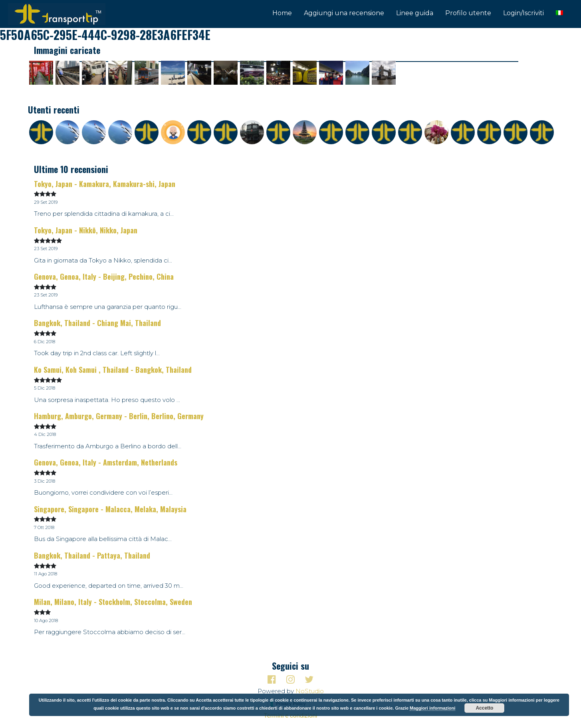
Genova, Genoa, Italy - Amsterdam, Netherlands (106, 462)
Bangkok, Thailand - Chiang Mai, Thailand (97, 323)
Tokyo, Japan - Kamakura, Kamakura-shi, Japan (105, 184)
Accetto (484, 708)
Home (282, 13)
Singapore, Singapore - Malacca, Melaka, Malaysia (110, 509)
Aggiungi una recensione (344, 13)
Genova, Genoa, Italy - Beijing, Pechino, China (104, 276)
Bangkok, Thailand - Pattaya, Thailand (92, 555)
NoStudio (310, 691)
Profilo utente (468, 13)
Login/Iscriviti (523, 13)
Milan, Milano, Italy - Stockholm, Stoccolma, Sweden (113, 602)
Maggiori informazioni (432, 708)
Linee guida (415, 13)
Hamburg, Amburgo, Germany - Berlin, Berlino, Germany (119, 416)
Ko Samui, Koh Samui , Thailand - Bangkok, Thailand (113, 370)
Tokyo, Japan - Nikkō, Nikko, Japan (86, 230)
